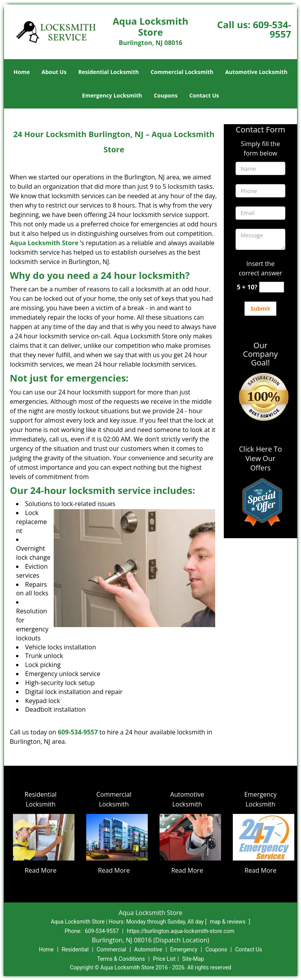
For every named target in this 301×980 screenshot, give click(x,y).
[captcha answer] (272, 287)
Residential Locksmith (109, 72)
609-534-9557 (272, 29)
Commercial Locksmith (182, 72)
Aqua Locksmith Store (44, 243)
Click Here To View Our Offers (260, 458)
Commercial (112, 949)
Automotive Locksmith (256, 72)
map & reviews (228, 922)
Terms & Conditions (121, 959)
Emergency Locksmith (112, 95)
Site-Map (193, 959)
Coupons (165, 95)
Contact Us (204, 95)
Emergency (184, 949)
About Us (54, 72)
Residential (75, 949)
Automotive (148, 949)
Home (22, 72)
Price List (164, 959)
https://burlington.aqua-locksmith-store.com (180, 931)
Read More (41, 870)
